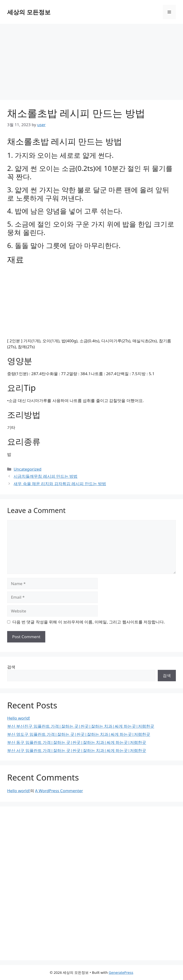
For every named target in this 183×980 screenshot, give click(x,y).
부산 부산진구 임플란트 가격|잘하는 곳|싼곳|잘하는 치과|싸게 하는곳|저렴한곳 (81, 726)
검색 (11, 667)
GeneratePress (121, 972)
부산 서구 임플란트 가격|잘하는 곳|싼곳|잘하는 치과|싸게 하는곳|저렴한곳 (77, 750)
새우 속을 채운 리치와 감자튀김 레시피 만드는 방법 (60, 484)
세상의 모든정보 (29, 12)
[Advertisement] (91, 60)
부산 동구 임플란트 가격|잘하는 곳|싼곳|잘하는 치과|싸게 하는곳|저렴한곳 (77, 742)
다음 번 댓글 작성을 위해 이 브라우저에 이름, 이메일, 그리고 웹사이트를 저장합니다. (89, 622)
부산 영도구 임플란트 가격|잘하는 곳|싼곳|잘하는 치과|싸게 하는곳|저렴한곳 (79, 734)
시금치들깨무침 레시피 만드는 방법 (46, 476)
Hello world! (19, 718)
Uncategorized (28, 469)
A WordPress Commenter (59, 791)
